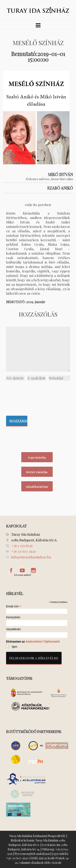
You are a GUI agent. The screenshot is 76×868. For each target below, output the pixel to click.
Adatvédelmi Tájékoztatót (43, 642)
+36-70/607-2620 (17, 858)
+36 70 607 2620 (24, 551)
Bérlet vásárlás (37, 472)
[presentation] (23, 397)
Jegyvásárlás (37, 457)
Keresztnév (13, 617)
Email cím (14, 606)
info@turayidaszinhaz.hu (31, 557)
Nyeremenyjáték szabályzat (32, 854)
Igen (14, 647)
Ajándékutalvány (37, 487)
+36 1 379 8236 (22, 546)
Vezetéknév (13, 629)
